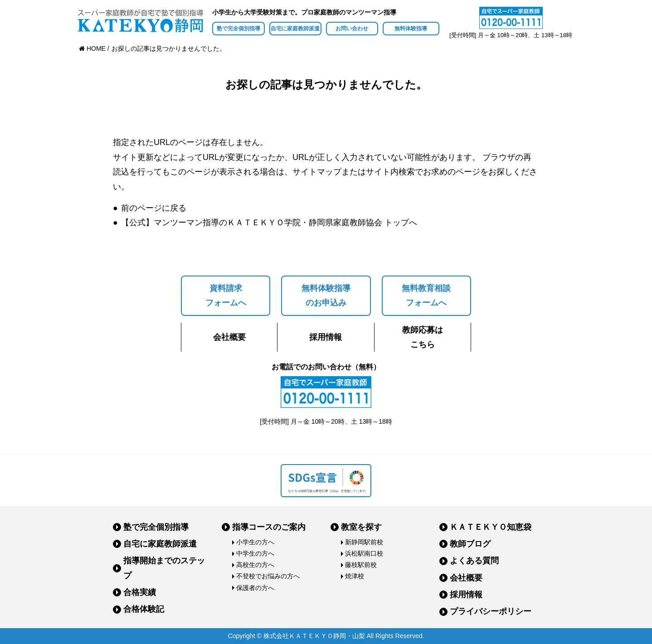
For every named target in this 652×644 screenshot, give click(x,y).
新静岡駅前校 (364, 542)
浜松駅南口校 (364, 553)
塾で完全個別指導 (238, 29)
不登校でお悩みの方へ (268, 576)
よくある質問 (474, 561)
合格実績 (140, 592)
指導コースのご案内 (269, 527)
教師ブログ (470, 544)
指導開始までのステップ (164, 568)
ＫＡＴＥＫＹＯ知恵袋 (491, 527)
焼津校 (355, 576)
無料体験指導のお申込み (326, 295)
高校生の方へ (255, 565)
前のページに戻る (154, 208)
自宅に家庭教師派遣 (295, 29)
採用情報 (326, 337)
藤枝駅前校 (361, 565)
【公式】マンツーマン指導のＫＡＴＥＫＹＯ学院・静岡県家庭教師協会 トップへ (269, 223)
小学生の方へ (255, 542)
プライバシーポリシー (491, 611)
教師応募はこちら (423, 337)
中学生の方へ (255, 553)
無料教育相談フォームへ (426, 295)
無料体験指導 (411, 29)
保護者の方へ (255, 588)
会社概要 (229, 337)
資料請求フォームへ (226, 295)
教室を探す (361, 527)
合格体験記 (144, 609)
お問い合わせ (352, 29)
